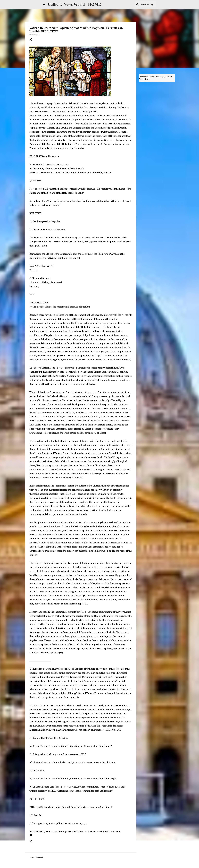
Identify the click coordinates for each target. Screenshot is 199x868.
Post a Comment (36, 858)
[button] (31, 40)
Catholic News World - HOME (74, 4)
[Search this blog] (143, 4)
